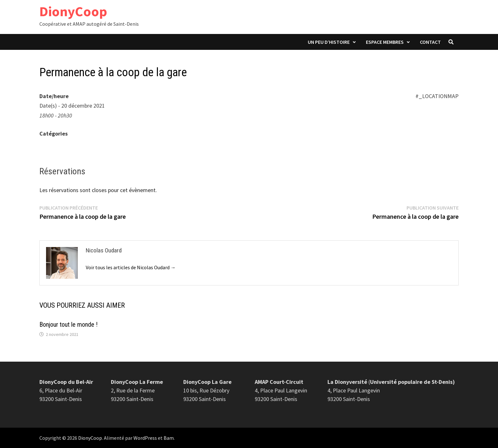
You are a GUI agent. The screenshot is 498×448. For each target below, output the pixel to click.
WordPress (145, 438)
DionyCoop (73, 11)
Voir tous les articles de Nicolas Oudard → (131, 267)
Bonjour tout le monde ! (68, 324)
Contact (430, 42)
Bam (169, 438)
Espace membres (385, 42)
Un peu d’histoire (329, 42)
